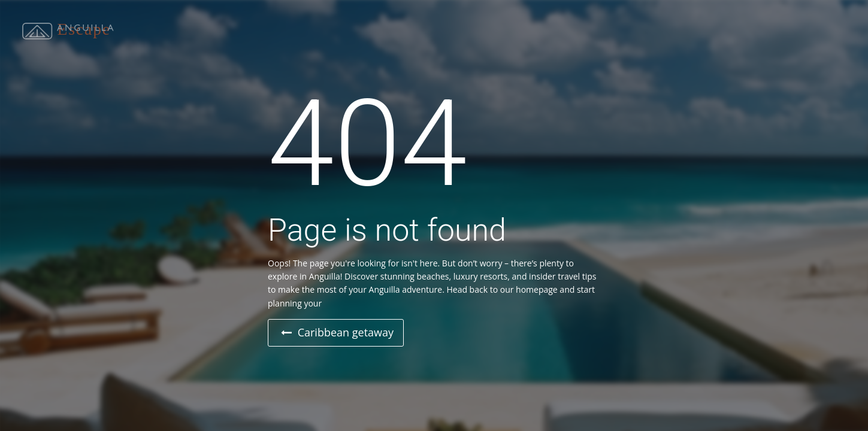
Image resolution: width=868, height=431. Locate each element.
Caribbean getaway (337, 332)
